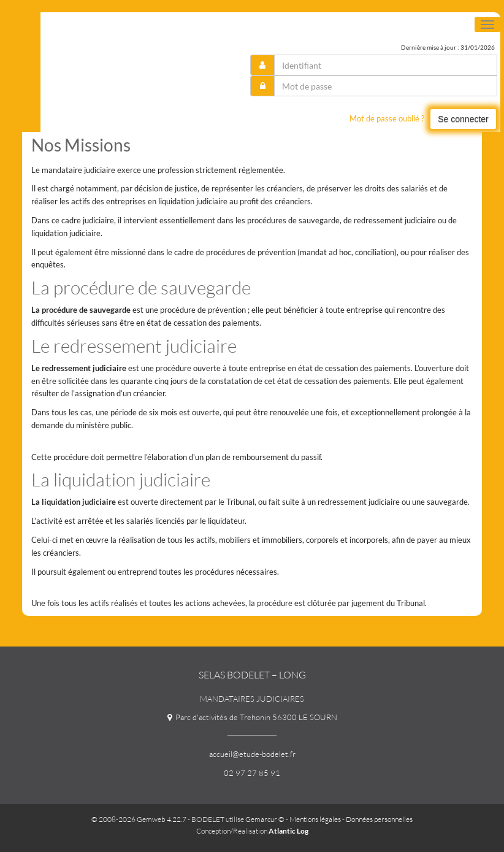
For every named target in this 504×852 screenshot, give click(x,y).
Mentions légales (315, 819)
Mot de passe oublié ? (387, 118)
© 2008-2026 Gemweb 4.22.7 (139, 819)
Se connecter (463, 119)
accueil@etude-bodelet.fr (252, 754)
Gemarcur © (265, 819)
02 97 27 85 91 (252, 773)
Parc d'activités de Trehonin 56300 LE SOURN (252, 717)
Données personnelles (379, 819)
